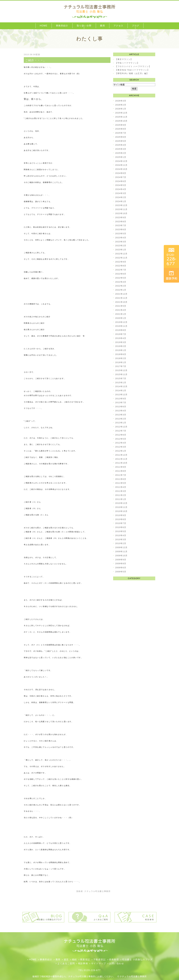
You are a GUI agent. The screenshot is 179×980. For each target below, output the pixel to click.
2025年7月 (121, 133)
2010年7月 (121, 523)
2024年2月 (121, 197)
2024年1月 (121, 201)
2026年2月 (121, 105)
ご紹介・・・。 (36, 60)
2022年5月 (121, 278)
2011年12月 (121, 455)
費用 (58, 960)
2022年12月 (121, 254)
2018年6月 (121, 354)
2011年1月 (121, 499)
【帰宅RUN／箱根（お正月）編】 (132, 73)
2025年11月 (121, 117)
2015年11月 (121, 374)
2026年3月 (121, 101)
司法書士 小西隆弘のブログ (137, 960)
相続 (74, 960)
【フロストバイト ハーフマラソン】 (133, 66)
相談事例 (83, 963)
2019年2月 (121, 346)
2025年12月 (121, 113)
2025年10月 (121, 121)
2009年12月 (121, 547)
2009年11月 (121, 551)
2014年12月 (121, 386)
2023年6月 (121, 229)
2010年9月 (121, 515)
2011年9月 (121, 467)
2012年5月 (121, 439)
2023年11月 (121, 209)
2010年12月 (121, 503)
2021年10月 (121, 302)
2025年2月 (121, 153)
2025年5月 (121, 141)
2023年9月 (121, 217)
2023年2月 (121, 246)
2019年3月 (121, 342)
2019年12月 (121, 322)
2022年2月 (121, 286)
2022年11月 (121, 258)
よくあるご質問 (66, 963)
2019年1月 (121, 350)
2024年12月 (121, 161)
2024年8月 (121, 173)
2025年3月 (121, 149)
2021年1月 (121, 314)
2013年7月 (121, 403)
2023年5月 (121, 234)
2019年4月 (121, 338)
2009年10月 (121, 556)
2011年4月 (121, 487)
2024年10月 (121, 169)
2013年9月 (121, 399)
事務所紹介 (46, 960)
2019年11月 (121, 326)
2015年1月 (121, 383)
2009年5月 (121, 572)
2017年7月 (121, 366)
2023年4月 (121, 238)
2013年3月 (121, 415)
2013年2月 (121, 419)
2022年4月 (121, 282)
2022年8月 (121, 266)
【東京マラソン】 (124, 59)
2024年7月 (121, 177)
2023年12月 (121, 205)
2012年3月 (121, 447)
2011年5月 (121, 483)
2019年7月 (121, 334)
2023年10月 (121, 213)
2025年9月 (121, 125)
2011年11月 (121, 459)
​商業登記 (85, 960)
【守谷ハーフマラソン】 (127, 63)
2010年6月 (121, 527)
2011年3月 (121, 491)
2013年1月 (121, 423)
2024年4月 (121, 189)
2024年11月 (121, 165)
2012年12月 (121, 427)
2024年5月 (121, 185)
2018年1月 (121, 362)
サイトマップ (99, 963)
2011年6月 (121, 479)
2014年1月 (121, 390)
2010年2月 (121, 543)
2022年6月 (121, 274)
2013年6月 (121, 407)
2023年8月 (121, 222)
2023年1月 (121, 250)
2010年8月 (121, 519)
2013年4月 (121, 411)
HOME (33, 960)
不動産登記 (100, 960)
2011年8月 (121, 471)
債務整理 (114, 960)
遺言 (66, 960)
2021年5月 (121, 306)
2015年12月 (121, 370)
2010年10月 (121, 511)
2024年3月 (121, 193)
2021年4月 (121, 310)
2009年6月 (121, 568)
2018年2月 (121, 358)
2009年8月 (121, 564)
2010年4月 (121, 535)
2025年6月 (121, 137)
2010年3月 (121, 539)
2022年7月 (121, 270)
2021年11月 (121, 298)
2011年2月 (121, 495)
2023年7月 (121, 225)
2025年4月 (121, 145)
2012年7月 (121, 431)
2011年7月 (121, 475)
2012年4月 (121, 443)
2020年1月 (121, 318)
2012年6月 (121, 435)
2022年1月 (121, 290)
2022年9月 (121, 262)
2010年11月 (121, 507)
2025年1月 (121, 157)
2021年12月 (121, 294)
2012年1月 (121, 451)
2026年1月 (121, 109)
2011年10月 (121, 463)
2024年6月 (121, 181)
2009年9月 (121, 560)
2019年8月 (121, 330)
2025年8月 (121, 129)
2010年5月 (121, 531)
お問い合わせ (117, 963)
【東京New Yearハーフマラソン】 (132, 70)
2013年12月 (121, 395)
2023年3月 (121, 242)
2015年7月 (121, 378)
